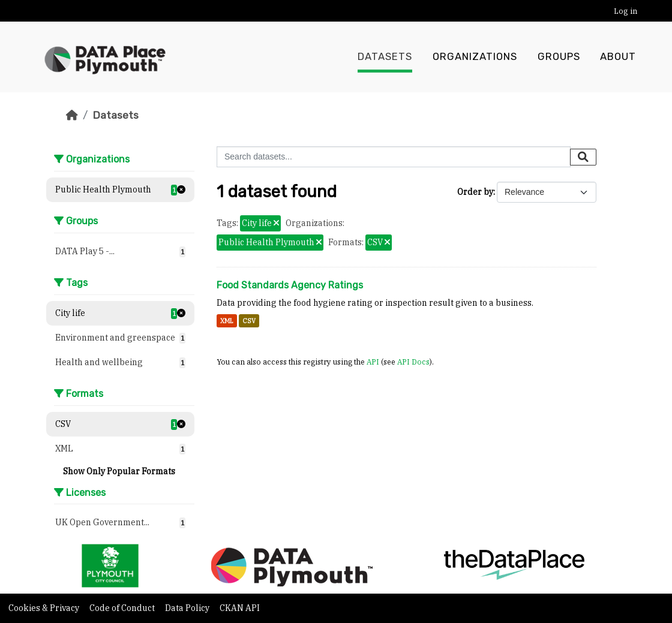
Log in (625, 11)
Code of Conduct (123, 608)
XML (227, 321)
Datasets (385, 57)
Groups (559, 57)
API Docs (413, 362)
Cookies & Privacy (45, 608)
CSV (249, 321)
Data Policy (188, 608)
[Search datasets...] (394, 157)
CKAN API (240, 608)
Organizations (475, 57)
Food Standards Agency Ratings (290, 285)
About (618, 57)
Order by (475, 192)
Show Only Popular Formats (119, 471)
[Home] (72, 115)
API (373, 362)
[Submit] (583, 157)
